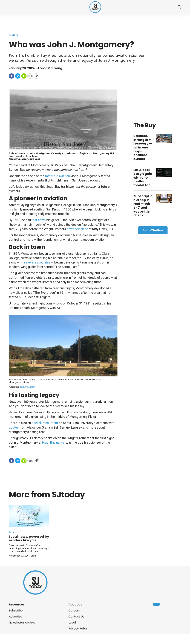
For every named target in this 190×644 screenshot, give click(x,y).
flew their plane (77, 229)
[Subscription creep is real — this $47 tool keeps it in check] (164, 199)
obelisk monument (45, 423)
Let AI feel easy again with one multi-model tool (143, 177)
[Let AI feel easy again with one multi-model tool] (164, 172)
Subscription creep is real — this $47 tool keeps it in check (143, 206)
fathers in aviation (57, 176)
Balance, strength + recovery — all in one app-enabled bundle (143, 147)
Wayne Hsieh (27, 387)
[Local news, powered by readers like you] (29, 516)
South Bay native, (53, 442)
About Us (75, 605)
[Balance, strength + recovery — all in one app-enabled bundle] (164, 138)
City (11, 532)
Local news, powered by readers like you (29, 538)
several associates (37, 262)
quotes (14, 427)
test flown (39, 220)
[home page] (95, 7)
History (13, 35)
